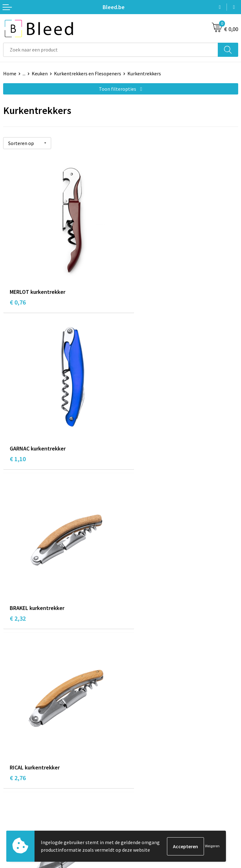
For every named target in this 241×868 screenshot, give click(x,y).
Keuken (40, 73)
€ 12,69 (137, 580)
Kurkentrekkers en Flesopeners (88, 73)
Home (10, 73)
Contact (12, 786)
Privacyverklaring (142, 805)
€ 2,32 (18, 434)
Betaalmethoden (22, 805)
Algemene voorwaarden (149, 786)
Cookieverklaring (142, 795)
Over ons (133, 689)
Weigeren (212, 846)
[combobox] (111, 50)
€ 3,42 (18, 580)
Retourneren (17, 814)
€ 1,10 (135, 288)
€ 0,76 (18, 288)
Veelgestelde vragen (145, 698)
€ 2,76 (135, 434)
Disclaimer (135, 814)
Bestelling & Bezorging (28, 795)
